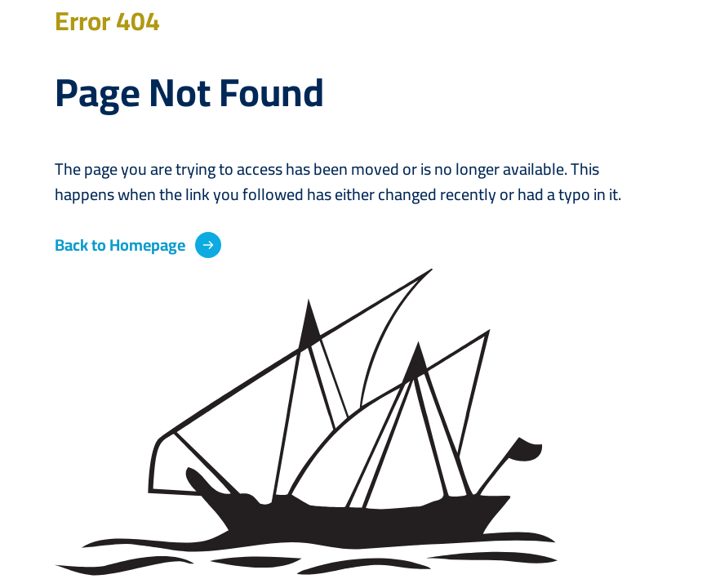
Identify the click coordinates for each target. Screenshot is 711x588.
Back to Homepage (120, 245)
